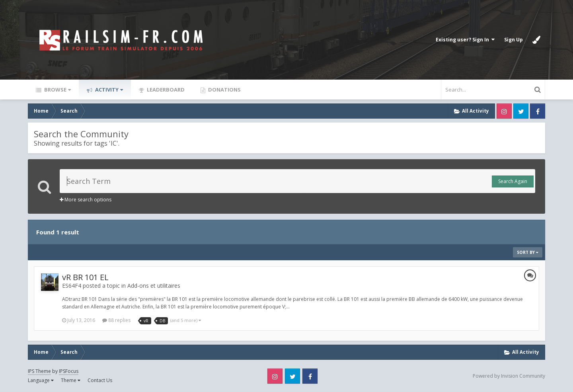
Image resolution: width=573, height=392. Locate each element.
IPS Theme (39, 371)
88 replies (116, 320)
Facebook (538, 111)
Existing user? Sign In (465, 40)
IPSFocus (69, 371)
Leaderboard (165, 90)
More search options (86, 200)
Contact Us (100, 380)
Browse (57, 90)
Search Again (513, 181)
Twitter (521, 111)
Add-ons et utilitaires (154, 286)
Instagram (504, 111)
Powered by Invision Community (509, 376)
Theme (71, 380)
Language (41, 380)
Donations (224, 90)
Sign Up (514, 40)
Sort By (528, 252)
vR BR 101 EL (85, 277)
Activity (108, 90)
